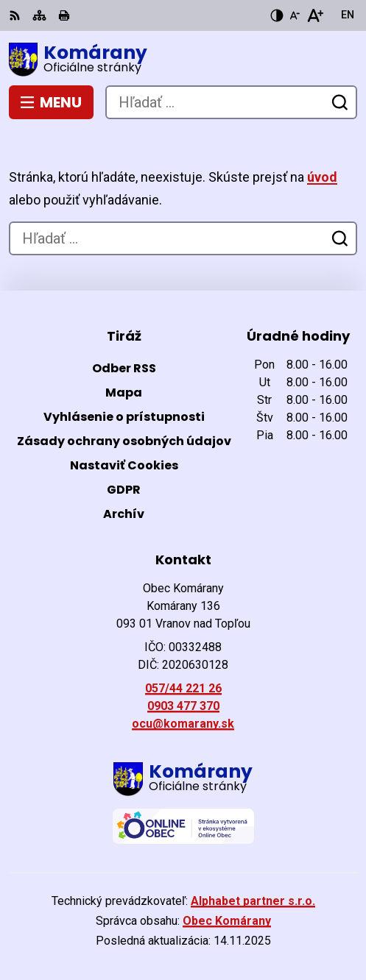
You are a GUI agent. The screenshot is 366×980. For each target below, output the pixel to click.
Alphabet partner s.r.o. (253, 901)
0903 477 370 (183, 706)
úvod (322, 177)
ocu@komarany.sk (183, 724)
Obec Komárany (227, 921)
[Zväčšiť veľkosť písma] (315, 15)
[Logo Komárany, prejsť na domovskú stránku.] (183, 60)
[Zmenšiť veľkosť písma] (295, 15)
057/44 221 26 (183, 688)
